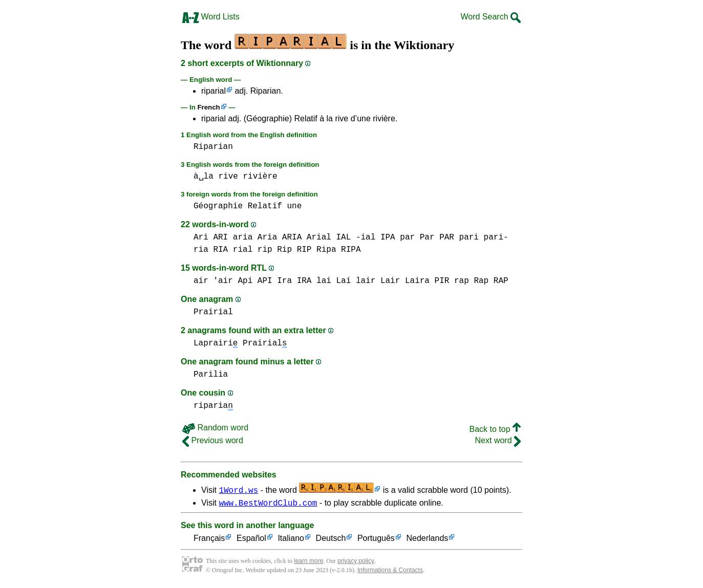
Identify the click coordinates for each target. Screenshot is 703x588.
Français (209, 540)
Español (251, 540)
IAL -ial (356, 237)
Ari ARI (211, 237)
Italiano (291, 540)
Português (376, 540)
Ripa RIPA (338, 250)
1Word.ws (238, 490)
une (294, 206)
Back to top (495, 429)
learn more (308, 562)
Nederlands (427, 540)
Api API (255, 281)
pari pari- (484, 237)
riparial (214, 91)
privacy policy (356, 562)
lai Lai (334, 281)
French (208, 107)
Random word (215, 428)
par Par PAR (427, 237)
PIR (442, 281)
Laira (417, 281)
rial (243, 250)
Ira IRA (294, 281)
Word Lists (211, 17)
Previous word (213, 440)
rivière (260, 177)
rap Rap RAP (481, 281)
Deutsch (331, 540)
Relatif (265, 206)
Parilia (211, 375)
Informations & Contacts (390, 572)
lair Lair (378, 281)
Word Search (491, 17)
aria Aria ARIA (267, 237)
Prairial (213, 312)
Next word (498, 440)
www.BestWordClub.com (268, 504)
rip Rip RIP (285, 250)
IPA (388, 237)
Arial (319, 237)
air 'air (213, 281)
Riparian (213, 147)
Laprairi (216, 343)
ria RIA (211, 250)
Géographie (218, 206)
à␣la (204, 177)
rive (228, 177)
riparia (213, 406)
